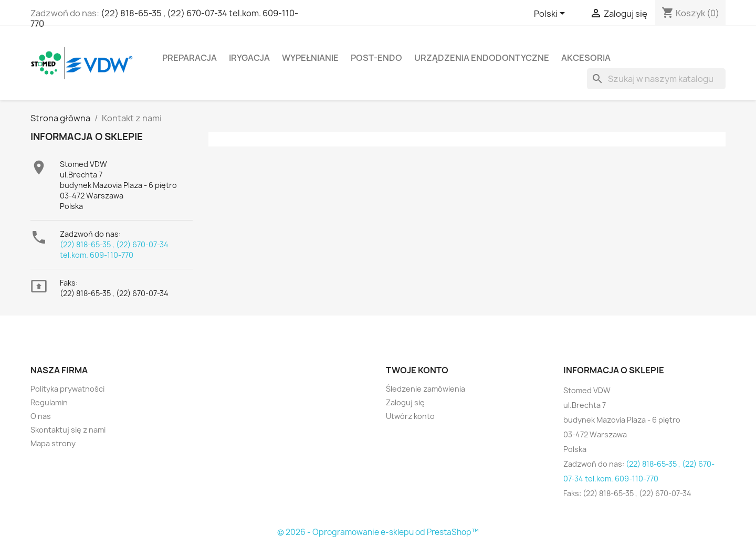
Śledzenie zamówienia (426, 389)
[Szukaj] (656, 79)
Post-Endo (376, 58)
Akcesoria (586, 58)
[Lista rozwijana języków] (551, 14)
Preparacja (190, 58)
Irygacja (249, 58)
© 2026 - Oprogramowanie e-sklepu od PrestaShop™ (378, 532)
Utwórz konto (410, 416)
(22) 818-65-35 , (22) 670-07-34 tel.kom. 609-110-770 (164, 18)
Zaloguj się (405, 402)
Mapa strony (53, 443)
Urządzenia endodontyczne (482, 58)
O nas (41, 416)
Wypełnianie (310, 58)
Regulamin (49, 402)
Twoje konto (417, 370)
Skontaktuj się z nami (68, 430)
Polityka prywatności (67, 389)
